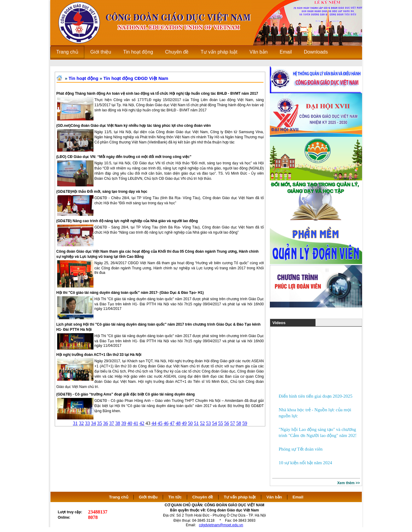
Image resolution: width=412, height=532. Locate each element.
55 (221, 423)
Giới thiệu (148, 497)
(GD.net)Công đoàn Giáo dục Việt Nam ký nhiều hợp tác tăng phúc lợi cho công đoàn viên (134, 126)
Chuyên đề (203, 497)
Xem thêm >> (349, 483)
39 (124, 423)
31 (75, 423)
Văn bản (275, 497)
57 (233, 423)
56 (227, 423)
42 (142, 423)
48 (178, 423)
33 (87, 423)
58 (239, 423)
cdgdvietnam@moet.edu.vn (221, 525)
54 (214, 423)
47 (172, 423)
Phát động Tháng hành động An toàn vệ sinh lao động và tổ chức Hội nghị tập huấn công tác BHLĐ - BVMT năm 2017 (157, 94)
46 (166, 423)
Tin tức (175, 497)
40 (130, 423)
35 (100, 423)
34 (93, 423)
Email (298, 497)
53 (208, 423)
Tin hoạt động (83, 78)
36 (106, 423)
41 (136, 423)
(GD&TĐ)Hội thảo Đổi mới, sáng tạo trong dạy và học (102, 192)
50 (190, 423)
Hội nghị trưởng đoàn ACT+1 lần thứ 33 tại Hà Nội (99, 355)
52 (202, 423)
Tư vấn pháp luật (240, 497)
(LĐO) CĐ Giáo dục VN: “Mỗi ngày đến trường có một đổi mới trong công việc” (124, 157)
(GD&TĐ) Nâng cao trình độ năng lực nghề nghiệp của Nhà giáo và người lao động (127, 221)
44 (154, 423)
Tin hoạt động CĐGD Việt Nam (136, 78)
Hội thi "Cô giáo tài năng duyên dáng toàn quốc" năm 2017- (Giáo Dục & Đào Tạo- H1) (130, 293)
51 (196, 423)
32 (81, 423)
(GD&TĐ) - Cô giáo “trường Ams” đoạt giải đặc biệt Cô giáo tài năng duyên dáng (126, 394)
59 (245, 423)
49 (184, 423)
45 (160, 423)
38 (118, 423)
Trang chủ (119, 497)
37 (112, 423)
